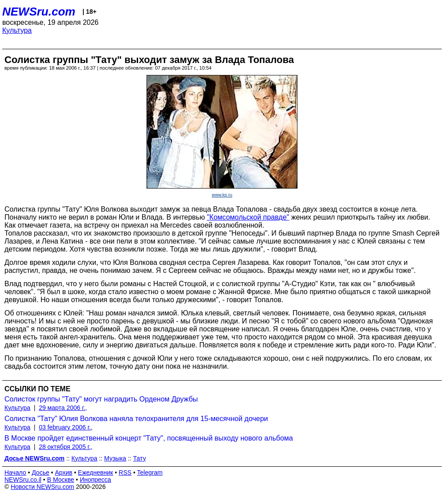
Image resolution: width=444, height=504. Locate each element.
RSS (125, 472)
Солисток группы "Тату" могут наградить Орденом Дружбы (101, 399)
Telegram (150, 472)
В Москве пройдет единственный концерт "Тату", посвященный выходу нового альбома (149, 438)
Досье (40, 472)
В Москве (61, 480)
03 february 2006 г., (65, 427)
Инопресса (96, 480)
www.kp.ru (222, 195)
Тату (140, 458)
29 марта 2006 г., (63, 408)
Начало (15, 472)
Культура (17, 30)
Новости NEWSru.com (42, 487)
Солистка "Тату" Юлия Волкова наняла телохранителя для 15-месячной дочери (136, 419)
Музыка (115, 458)
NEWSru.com (39, 12)
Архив (64, 472)
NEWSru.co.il (23, 480)
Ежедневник (96, 472)
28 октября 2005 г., (65, 447)
